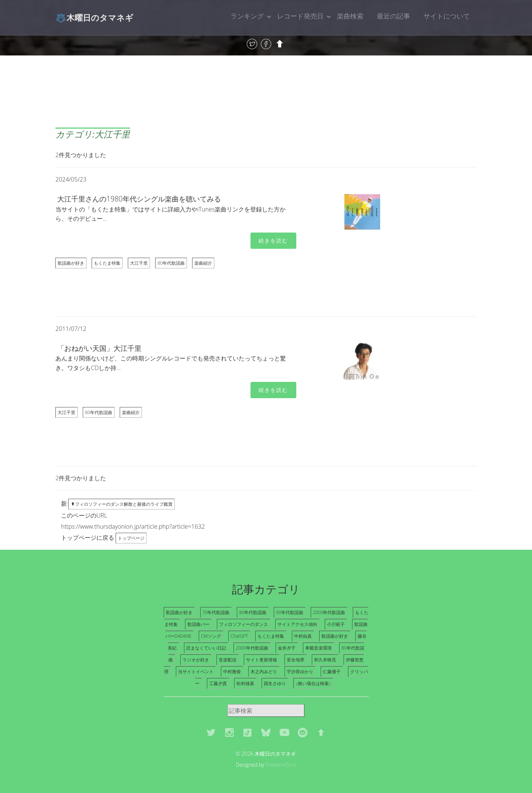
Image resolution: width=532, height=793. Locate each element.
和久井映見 (325, 660)
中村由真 (303, 636)
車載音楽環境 (318, 648)
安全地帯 (296, 660)
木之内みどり (264, 672)
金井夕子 (287, 648)
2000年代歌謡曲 (329, 612)
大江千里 (139, 263)
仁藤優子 (332, 672)
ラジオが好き (196, 660)
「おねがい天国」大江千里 (99, 348)
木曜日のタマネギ (94, 17)
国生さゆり (275, 683)
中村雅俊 (232, 672)
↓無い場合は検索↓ (313, 683)
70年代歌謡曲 (216, 612)
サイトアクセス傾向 (297, 624)
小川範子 (336, 624)
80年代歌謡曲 (171, 263)
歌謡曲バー (198, 624)
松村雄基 (245, 683)
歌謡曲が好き (71, 263)
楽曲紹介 (203, 263)
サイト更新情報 (262, 660)
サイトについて (447, 16)
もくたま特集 (107, 263)
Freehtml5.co (281, 765)
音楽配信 (228, 660)
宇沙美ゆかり (300, 672)
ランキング (247, 16)
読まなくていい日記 (206, 648)
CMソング (211, 636)
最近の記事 (393, 16)
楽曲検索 (350, 16)
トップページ (131, 538)
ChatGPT (239, 636)
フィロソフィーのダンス (243, 624)
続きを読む (273, 240)
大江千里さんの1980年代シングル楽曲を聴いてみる (139, 199)
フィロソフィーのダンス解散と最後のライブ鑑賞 (122, 504)
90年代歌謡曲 (290, 612)
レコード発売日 (300, 16)
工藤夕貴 (218, 683)
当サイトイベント (196, 672)
